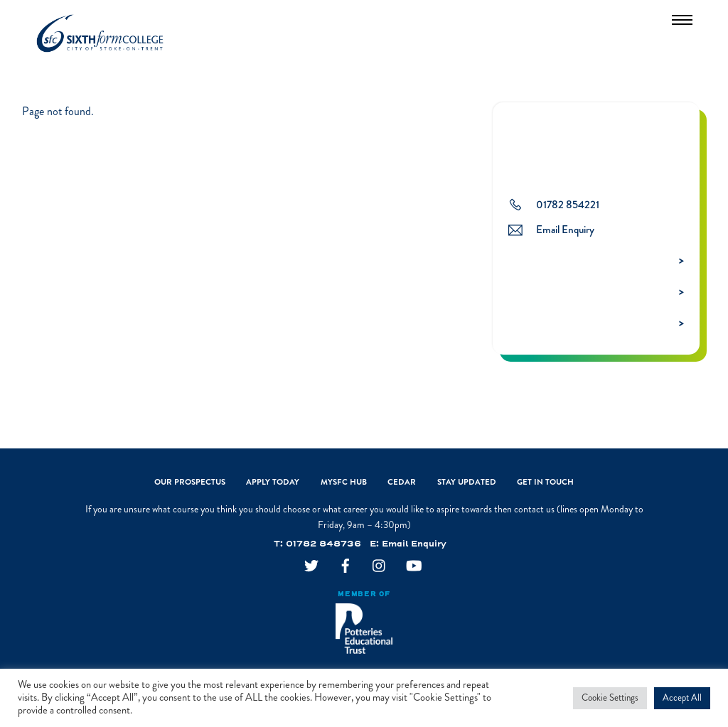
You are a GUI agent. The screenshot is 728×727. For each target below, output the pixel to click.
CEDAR (402, 483)
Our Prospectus (190, 483)
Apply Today (273, 483)
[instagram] (380, 568)
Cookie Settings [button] (610, 698)
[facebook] (346, 568)
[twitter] (311, 568)
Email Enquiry (414, 545)
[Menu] (682, 19)
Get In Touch (545, 483)
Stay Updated (467, 483)
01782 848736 (323, 545)
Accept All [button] (682, 698)
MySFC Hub (344, 483)
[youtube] (414, 568)
